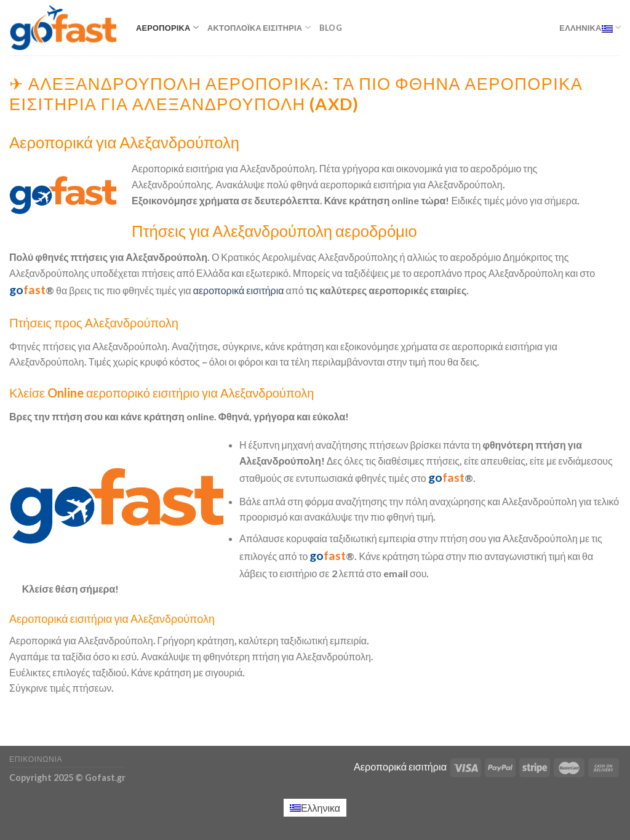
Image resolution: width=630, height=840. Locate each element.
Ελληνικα (590, 27)
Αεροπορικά (167, 27)
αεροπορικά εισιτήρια (239, 290)
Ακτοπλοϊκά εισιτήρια (259, 27)
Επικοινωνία (36, 759)
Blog (331, 28)
